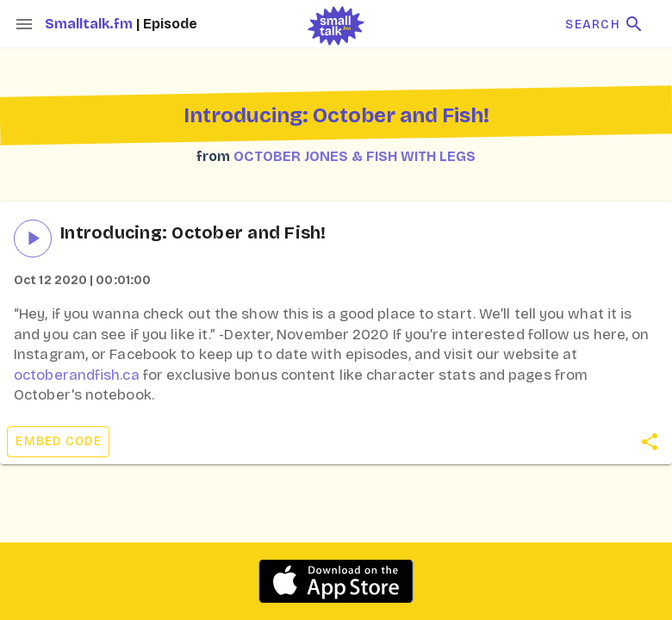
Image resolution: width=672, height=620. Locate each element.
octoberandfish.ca (77, 375)
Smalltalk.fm (90, 24)
